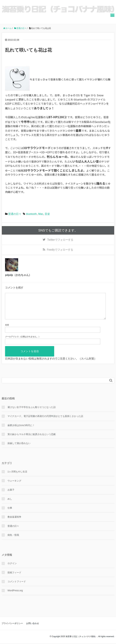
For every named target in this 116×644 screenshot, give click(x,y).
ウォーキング (14, 486)
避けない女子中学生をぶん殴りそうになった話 (32, 412)
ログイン (12, 569)
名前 (7, 330)
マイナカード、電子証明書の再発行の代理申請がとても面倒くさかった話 (45, 421)
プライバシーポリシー (12, 629)
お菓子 (11, 495)
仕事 (10, 513)
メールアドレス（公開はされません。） (23, 342)
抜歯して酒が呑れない (19, 448)
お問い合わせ (33, 629)
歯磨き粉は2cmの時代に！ (21, 430)
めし (10, 504)
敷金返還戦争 (14, 522)
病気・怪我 (13, 540)
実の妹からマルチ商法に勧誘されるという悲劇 (32, 439)
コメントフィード (17, 587)
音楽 (47, 214)
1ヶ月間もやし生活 (17, 477)
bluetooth (31, 214)
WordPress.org (15, 596)
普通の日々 (15, 214)
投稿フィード (14, 578)
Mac (41, 214)
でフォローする (60, 240)
